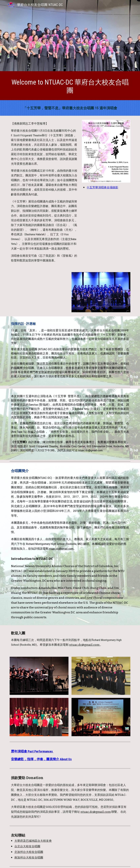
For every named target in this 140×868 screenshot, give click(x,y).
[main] (70, 86)
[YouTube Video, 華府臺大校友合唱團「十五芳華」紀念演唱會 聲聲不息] (39, 292)
